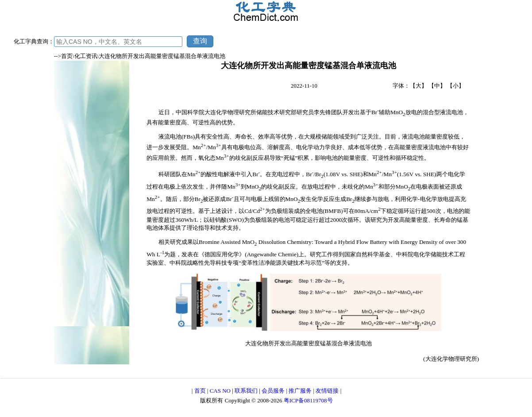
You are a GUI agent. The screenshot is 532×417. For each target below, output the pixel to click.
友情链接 (327, 391)
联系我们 (246, 391)
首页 (200, 391)
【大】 (418, 86)
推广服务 (300, 391)
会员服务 (273, 391)
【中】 (437, 86)
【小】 (456, 86)
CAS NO (220, 391)
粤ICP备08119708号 (308, 400)
